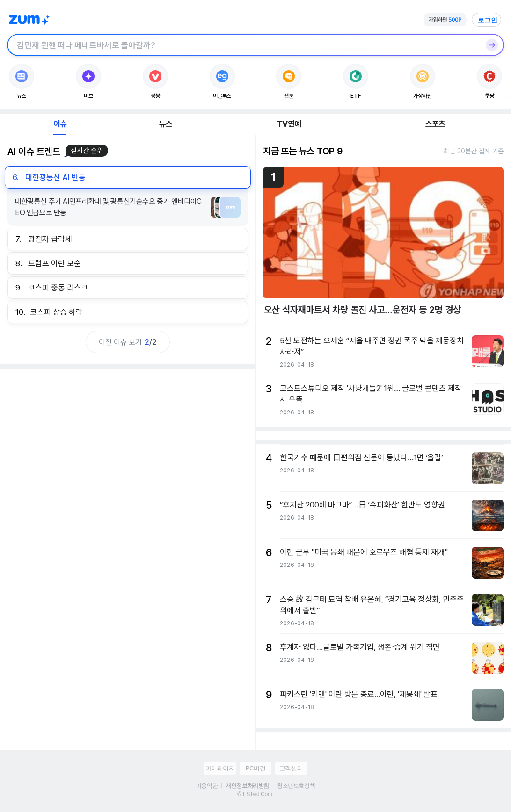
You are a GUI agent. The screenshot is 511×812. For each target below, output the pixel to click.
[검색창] (243, 45)
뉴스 (166, 124)
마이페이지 (220, 768)
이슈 (60, 124)
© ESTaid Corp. (255, 794)
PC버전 (255, 768)
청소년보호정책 (296, 786)
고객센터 (291, 768)
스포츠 (435, 124)
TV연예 (289, 124)
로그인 (488, 20)
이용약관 (207, 786)
